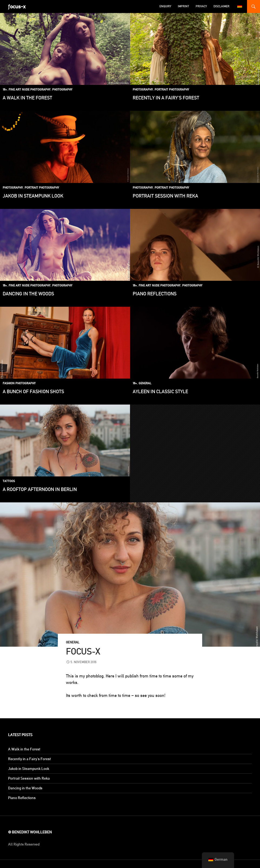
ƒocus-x (17, 6)
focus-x (83, 651)
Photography (62, 90)
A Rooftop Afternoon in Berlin (40, 489)
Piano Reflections (155, 294)
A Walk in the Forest (27, 98)
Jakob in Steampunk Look (33, 196)
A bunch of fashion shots (33, 391)
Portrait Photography (172, 90)
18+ (5, 90)
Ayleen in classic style (160, 391)
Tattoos (9, 481)
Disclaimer (221, 6)
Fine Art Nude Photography (30, 90)
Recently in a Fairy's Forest (166, 98)
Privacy (201, 6)
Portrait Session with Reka (165, 196)
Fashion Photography (19, 383)
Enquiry (165, 6)
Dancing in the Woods (28, 294)
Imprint (184, 6)
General (145, 383)
